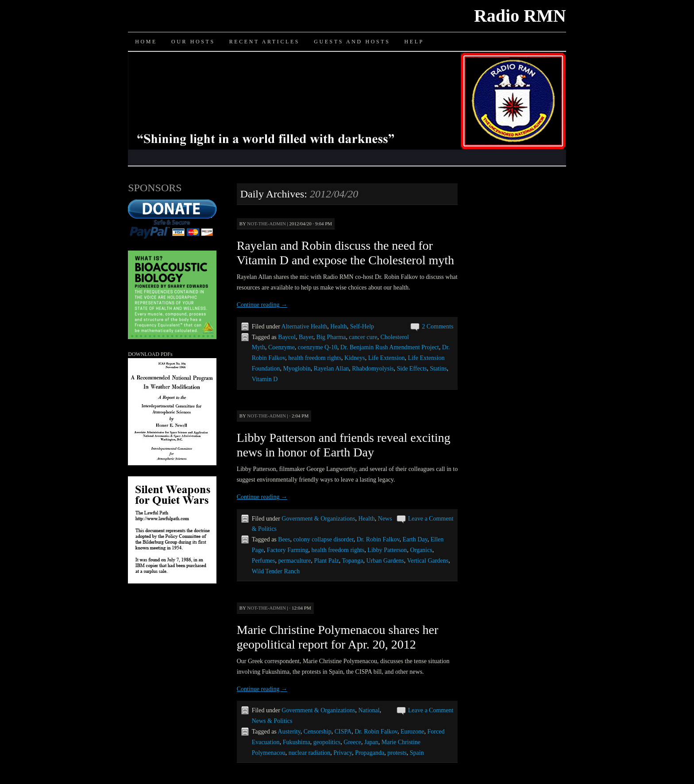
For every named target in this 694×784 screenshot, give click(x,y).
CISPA (343, 732)
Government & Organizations (318, 519)
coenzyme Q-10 (318, 347)
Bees (284, 539)
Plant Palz (326, 561)
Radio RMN (520, 16)
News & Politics (272, 721)
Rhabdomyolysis (373, 369)
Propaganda (370, 753)
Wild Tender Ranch (276, 571)
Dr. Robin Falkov (378, 539)
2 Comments (438, 326)
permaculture (295, 561)
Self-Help (362, 326)
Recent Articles (264, 42)
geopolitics (327, 742)
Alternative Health (305, 326)
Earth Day (415, 539)
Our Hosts (193, 42)
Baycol (287, 337)
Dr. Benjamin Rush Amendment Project (390, 347)
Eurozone (413, 732)
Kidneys (355, 358)
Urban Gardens (385, 561)
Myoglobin (297, 369)
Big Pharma (331, 337)
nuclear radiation (309, 753)
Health (338, 326)
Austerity (289, 732)
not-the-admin (266, 224)
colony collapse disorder (324, 539)
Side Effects (412, 369)
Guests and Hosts (352, 42)
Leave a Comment (431, 519)
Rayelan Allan (332, 369)
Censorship (318, 732)
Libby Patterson (387, 550)
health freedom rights (315, 358)
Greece (352, 742)
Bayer (306, 337)
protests (397, 753)
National (369, 710)
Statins (438, 369)
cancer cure (363, 337)
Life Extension (387, 358)
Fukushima (297, 742)
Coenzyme (281, 347)
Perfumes (264, 561)
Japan (371, 742)
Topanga (353, 561)
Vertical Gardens (428, 561)
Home (146, 42)
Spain (417, 753)
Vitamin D (265, 379)
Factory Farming (288, 550)
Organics (421, 550)
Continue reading (262, 305)
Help (414, 42)
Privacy (343, 753)
